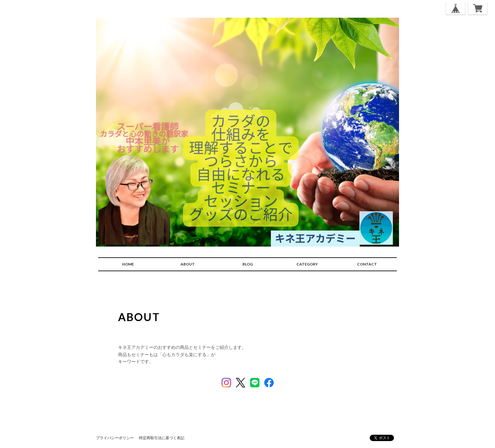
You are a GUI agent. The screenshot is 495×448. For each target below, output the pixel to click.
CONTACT (367, 264)
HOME (128, 264)
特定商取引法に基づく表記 (162, 438)
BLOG (248, 264)
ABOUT (188, 264)
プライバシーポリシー (115, 438)
